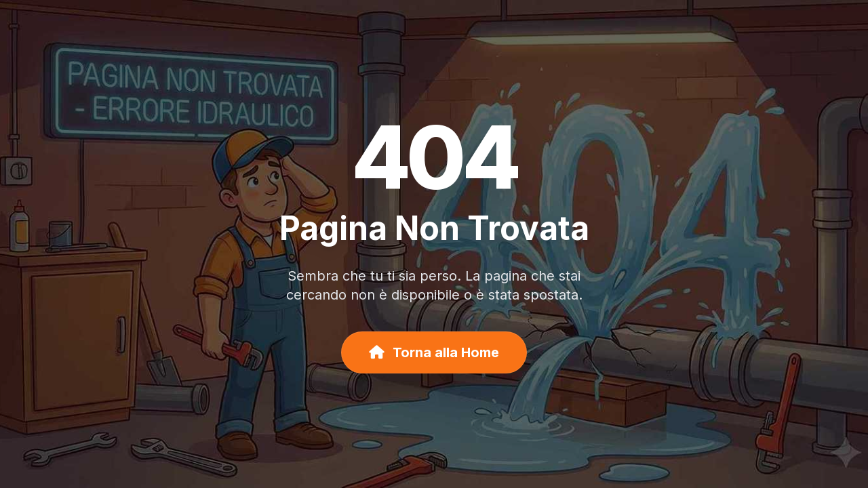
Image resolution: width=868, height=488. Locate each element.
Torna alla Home (434, 352)
